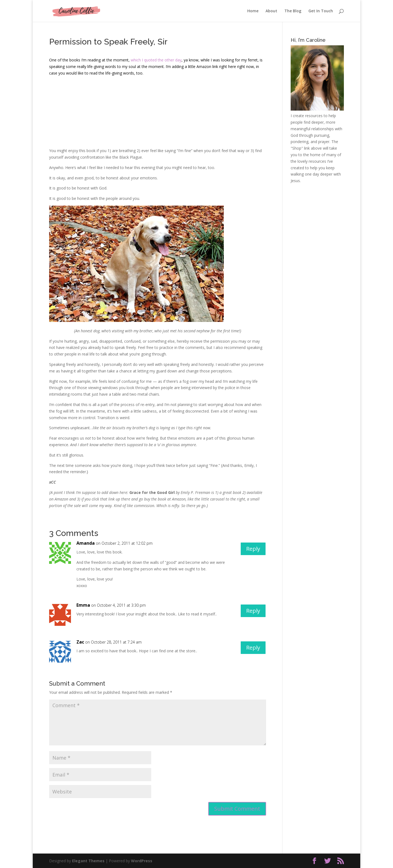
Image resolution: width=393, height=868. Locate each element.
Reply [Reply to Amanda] (253, 549)
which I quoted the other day (156, 60)
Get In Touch (321, 11)
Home (253, 11)
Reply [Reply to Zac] (253, 648)
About (271, 11)
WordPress (142, 861)
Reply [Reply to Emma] (253, 611)
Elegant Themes (88, 861)
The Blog (293, 11)
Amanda (86, 543)
